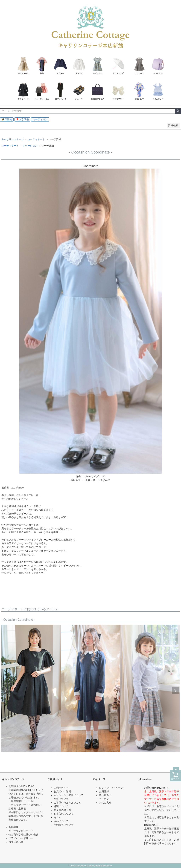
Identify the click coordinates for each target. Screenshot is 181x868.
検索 (178, 111)
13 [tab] (84, 755)
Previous (6, 691)
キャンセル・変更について (69, 795)
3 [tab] (60, 755)
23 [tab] (109, 755)
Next (175, 691)
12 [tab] (82, 755)
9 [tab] (75, 755)
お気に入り (105, 803)
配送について (61, 799)
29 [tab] (124, 755)
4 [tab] (62, 755)
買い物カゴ (105, 795)
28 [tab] (122, 755)
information (145, 779)
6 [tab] (67, 755)
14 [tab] (87, 755)
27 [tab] (119, 755)
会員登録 (104, 791)
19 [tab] (99, 755)
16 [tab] (92, 755)
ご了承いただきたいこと (67, 803)
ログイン (104, 788)
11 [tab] (80, 755)
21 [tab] (104, 755)
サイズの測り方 (62, 810)
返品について (61, 821)
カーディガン (40, 119)
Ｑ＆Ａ (57, 817)
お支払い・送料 (62, 791)
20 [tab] (102, 755)
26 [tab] (117, 755)
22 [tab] (107, 755)
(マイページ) (117, 788)
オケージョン (30, 146)
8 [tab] (72, 755)
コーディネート (36, 139)
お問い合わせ (16, 842)
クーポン (104, 799)
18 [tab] (97, 755)
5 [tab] (65, 755)
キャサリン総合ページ (21, 831)
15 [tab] (89, 755)
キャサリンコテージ (13, 139)
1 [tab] (55, 755)
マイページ (99, 779)
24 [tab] (112, 755)
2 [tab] (57, 755)
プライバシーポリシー (21, 838)
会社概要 (13, 827)
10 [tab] (77, 755)
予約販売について (64, 825)
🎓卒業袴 (7, 119)
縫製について (61, 806)
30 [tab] (127, 755)
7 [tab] (70, 755)
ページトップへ (176, 770)
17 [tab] (94, 755)
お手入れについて (64, 814)
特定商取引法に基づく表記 (23, 835)
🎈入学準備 (22, 119)
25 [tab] (114, 755)
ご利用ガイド (55, 779)
